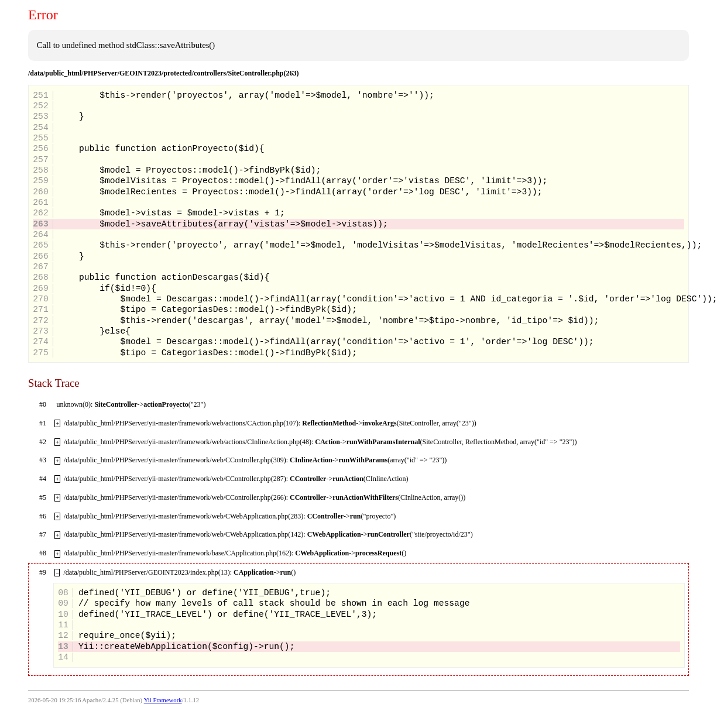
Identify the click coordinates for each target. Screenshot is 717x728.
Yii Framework (163, 700)
